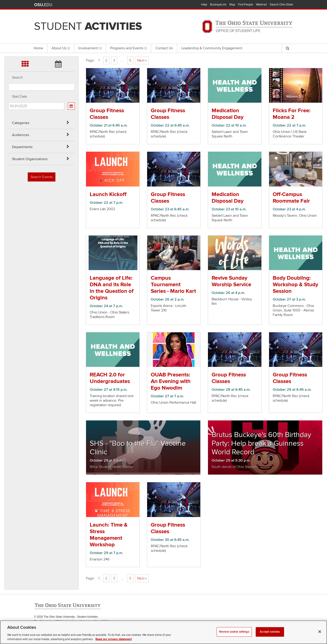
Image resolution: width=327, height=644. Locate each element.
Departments (22, 147)
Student (88, 26)
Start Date (20, 97)
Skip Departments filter (9, 28)
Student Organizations (30, 159)
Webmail (261, 5)
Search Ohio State (281, 5)
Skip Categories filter (9, 4)
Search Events (42, 177)
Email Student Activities (77, 626)
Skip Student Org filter (9, 40)
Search (17, 77)
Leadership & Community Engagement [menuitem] (212, 48)
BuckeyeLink (218, 5)
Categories (21, 123)
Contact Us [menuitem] (164, 48)
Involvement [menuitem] (90, 48)
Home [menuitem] (38, 48)
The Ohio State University (43, 5)
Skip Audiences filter (9, 16)
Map (232, 5)
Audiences (21, 135)
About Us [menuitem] (61, 48)
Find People (245, 5)
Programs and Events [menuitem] (129, 48)
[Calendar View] (71, 106)
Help (204, 5)
